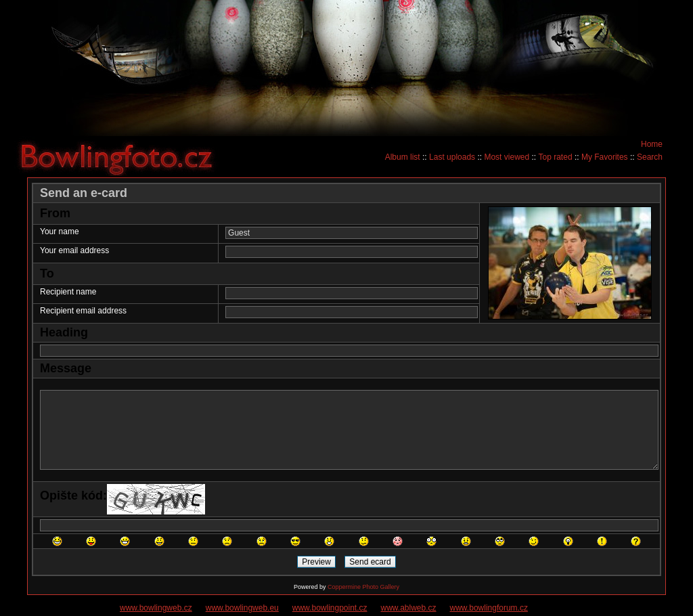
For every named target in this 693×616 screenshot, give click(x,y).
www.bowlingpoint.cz (330, 608)
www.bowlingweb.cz (156, 608)
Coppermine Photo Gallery (363, 587)
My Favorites (605, 157)
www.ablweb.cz (409, 608)
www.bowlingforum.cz (489, 608)
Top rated (556, 157)
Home (652, 144)
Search (650, 157)
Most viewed (507, 157)
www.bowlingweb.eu (242, 608)
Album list (403, 157)
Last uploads (452, 157)
